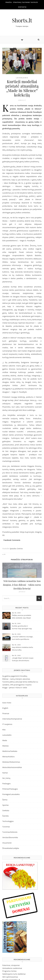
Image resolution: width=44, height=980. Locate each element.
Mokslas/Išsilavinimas (11, 762)
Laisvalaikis (22, 78)
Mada (5, 740)
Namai (5, 773)
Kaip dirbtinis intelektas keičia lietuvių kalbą (22, 649)
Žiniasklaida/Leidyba (11, 848)
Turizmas (6, 827)
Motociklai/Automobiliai (12, 767)
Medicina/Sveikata (10, 751)
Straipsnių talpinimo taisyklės (25, 2)
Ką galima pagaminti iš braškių (15, 676)
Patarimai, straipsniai (11, 965)
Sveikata (6, 810)
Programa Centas (9, 971)
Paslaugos (6, 783)
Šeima (5, 800)
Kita (4, 730)
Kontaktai (22, 7)
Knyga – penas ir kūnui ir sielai (15, 687)
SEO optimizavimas (10, 977)
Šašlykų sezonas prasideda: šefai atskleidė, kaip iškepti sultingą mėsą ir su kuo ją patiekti (22, 617)
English (5, 708)
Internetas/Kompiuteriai (12, 719)
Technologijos (8, 821)
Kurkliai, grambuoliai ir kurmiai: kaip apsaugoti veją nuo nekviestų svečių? (22, 627)
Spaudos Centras (16, 549)
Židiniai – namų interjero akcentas (16, 679)
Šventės (6, 816)
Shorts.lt (22, 20)
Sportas (5, 805)
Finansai (6, 713)
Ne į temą (6, 778)
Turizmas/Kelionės (10, 832)
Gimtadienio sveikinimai (12, 968)
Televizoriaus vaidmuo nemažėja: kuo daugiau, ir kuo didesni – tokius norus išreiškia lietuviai (22, 585)
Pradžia (9, 2)
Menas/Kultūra (8, 757)
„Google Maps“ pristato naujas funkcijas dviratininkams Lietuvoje (23, 659)
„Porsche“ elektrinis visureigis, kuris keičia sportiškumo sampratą (23, 638)
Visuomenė (7, 843)
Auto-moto (7, 703)
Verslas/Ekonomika (10, 837)
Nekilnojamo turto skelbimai (14, 974)
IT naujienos (7, 724)
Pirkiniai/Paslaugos (10, 789)
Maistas (6, 746)
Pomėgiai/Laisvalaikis (11, 794)
